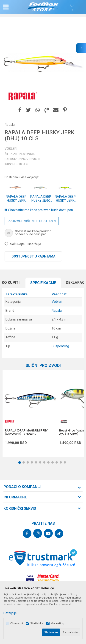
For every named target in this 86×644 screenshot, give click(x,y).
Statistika (37, 623)
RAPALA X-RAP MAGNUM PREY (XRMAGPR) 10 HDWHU (26, 432)
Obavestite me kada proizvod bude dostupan (39, 210)
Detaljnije (10, 613)
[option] (43, 63)
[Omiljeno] (72, 10)
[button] (15, 7)
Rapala (57, 311)
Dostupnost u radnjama (33, 256)
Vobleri (11, 149)
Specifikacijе (43, 283)
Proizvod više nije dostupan (32, 221)
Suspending (60, 346)
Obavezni (17, 623)
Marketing (57, 623)
